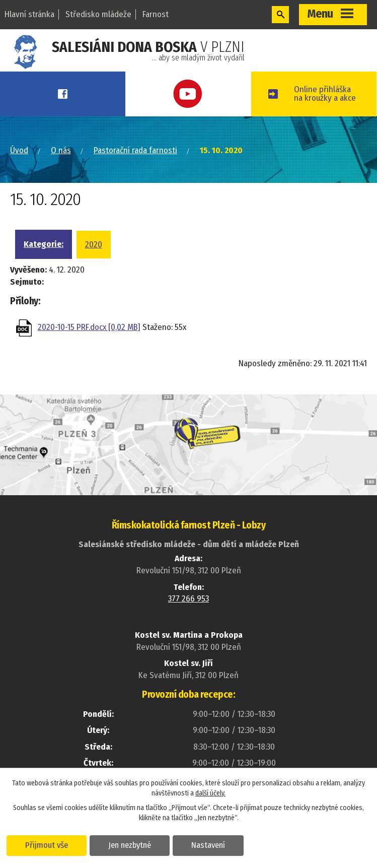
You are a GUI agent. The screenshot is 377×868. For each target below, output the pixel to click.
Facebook (63, 94)
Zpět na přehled (69, 367)
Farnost (156, 14)
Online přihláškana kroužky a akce (325, 94)
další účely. (210, 793)
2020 (94, 245)
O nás (61, 150)
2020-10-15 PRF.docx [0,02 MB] (89, 327)
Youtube (188, 94)
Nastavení (208, 845)
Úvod (19, 150)
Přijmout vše (47, 845)
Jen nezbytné (130, 845)
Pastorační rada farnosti (135, 150)
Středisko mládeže (98, 14)
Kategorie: (44, 244)
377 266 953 (189, 599)
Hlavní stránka (29, 14)
